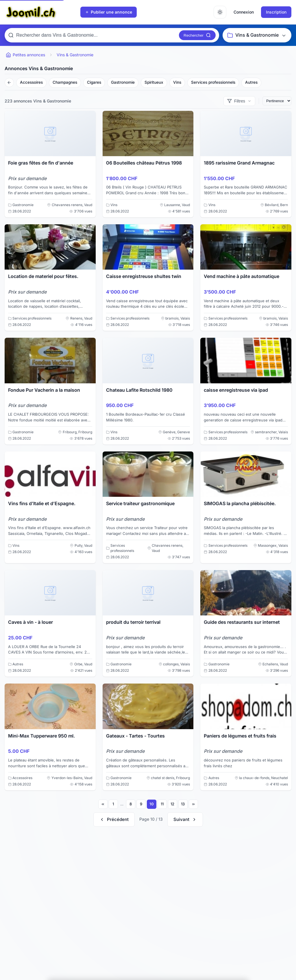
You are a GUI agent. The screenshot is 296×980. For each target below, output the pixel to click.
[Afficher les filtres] (239, 101)
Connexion (244, 12)
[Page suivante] (185, 820)
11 (162, 804)
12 (172, 804)
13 (183, 804)
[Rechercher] (197, 35)
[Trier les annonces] (277, 101)
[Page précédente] (114, 820)
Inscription (276, 12)
